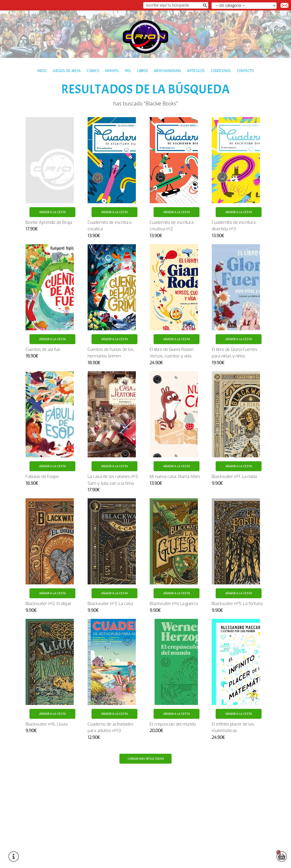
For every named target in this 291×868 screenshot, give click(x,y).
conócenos (221, 71)
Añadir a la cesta (52, 212)
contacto (245, 71)
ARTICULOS (196, 71)
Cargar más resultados (146, 759)
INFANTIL (112, 71)
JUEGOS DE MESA (67, 71)
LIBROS (143, 71)
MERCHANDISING (168, 71)
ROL (128, 71)
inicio (42, 71)
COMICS (93, 71)
